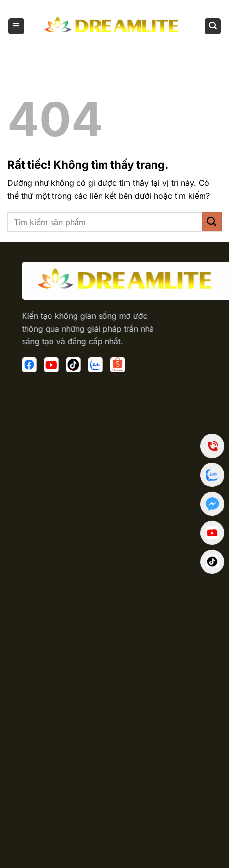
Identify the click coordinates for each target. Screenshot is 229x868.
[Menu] (16, 26)
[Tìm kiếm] (213, 26)
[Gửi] (212, 222)
